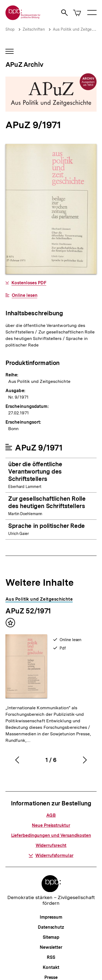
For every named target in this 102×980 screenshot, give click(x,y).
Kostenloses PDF (29, 283)
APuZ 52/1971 (28, 611)
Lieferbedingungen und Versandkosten (51, 835)
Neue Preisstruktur (51, 825)
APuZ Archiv (24, 64)
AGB (51, 815)
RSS (51, 957)
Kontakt (51, 967)
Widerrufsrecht (51, 845)
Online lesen (25, 295)
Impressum (51, 917)
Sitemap (51, 937)
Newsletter (51, 947)
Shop (10, 29)
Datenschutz (51, 927)
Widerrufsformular (51, 855)
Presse (51, 977)
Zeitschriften (34, 29)
